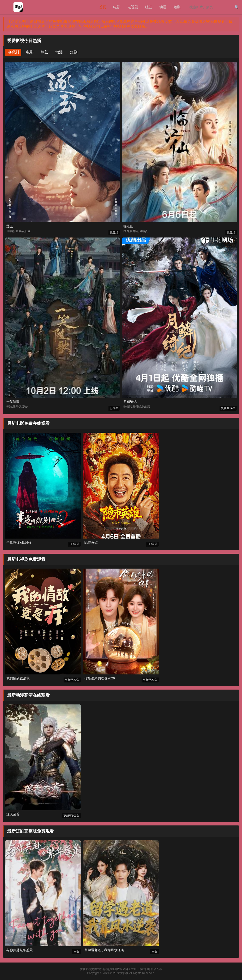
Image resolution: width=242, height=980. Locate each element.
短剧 (177, 7)
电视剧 (133, 7)
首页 (103, 7)
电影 (117, 7)
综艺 (149, 7)
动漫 (163, 7)
